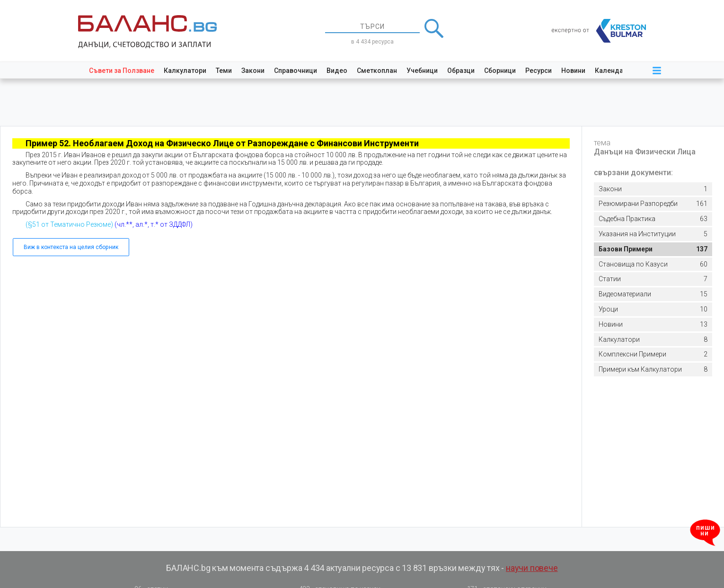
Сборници (500, 71)
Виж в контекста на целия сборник (71, 247)
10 (653, 309)
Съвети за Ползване (122, 71)
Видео (337, 71)
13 (653, 325)
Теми (224, 71)
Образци (461, 71)
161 (653, 204)
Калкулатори (185, 71)
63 (653, 219)
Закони (253, 71)
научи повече (532, 568)
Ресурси (539, 71)
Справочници (296, 71)
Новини (573, 71)
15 (653, 294)
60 (653, 264)
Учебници (422, 71)
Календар (611, 71)
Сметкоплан (377, 71)
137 (653, 249)
